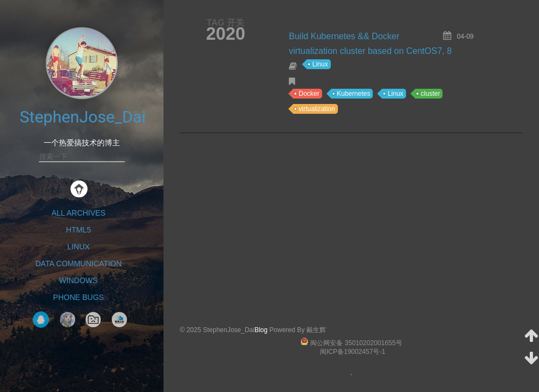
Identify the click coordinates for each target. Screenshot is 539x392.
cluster (430, 94)
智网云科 (119, 320)
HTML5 (78, 230)
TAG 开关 (225, 22)
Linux (78, 247)
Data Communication (79, 264)
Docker (309, 94)
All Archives (78, 213)
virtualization (317, 109)
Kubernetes (353, 94)
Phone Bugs (78, 297)
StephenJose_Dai (83, 117)
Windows (79, 280)
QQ (41, 320)
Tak (68, 320)
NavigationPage (93, 320)
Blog (261, 330)
